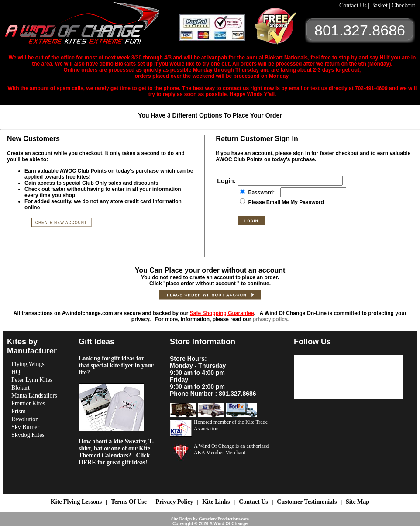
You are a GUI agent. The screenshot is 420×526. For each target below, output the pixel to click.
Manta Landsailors (34, 396)
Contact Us (354, 5)
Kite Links (216, 502)
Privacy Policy (175, 502)
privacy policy (270, 319)
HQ (16, 372)
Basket (380, 5)
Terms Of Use (129, 502)
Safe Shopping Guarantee (222, 313)
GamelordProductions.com (224, 519)
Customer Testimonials (307, 502)
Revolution (25, 419)
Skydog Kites (28, 435)
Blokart (21, 388)
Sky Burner (25, 427)
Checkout (403, 5)
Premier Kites (28, 403)
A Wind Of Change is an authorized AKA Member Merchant (231, 449)
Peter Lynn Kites (32, 380)
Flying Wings (28, 364)
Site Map (358, 502)
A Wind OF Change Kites (92, 26)
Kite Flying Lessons (76, 502)
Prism (19, 411)
